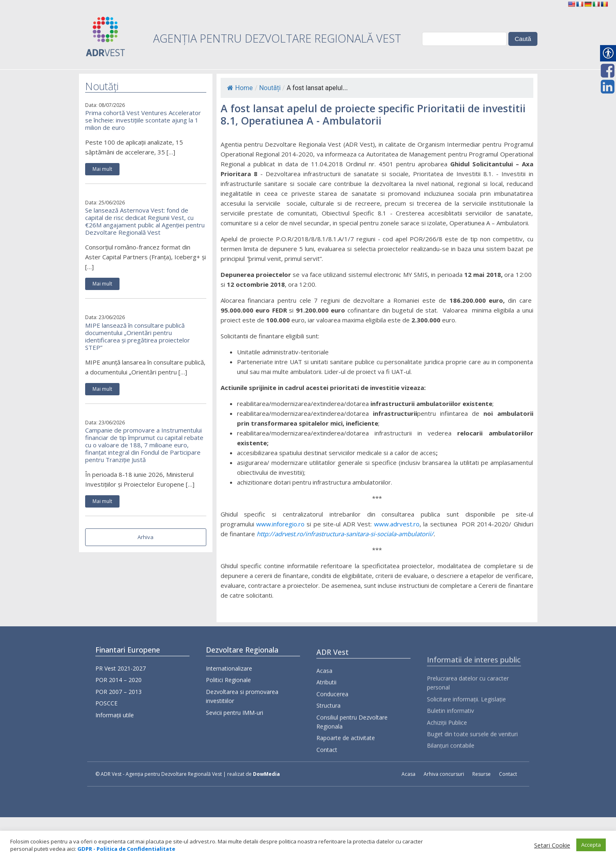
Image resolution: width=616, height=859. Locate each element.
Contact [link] (327, 775)
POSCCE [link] (106, 706)
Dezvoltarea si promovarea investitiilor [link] (242, 706)
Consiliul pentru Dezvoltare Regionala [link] (352, 747)
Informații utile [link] (115, 717)
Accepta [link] (591, 845)
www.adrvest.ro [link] (397, 524)
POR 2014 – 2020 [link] (118, 682)
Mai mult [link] (102, 169)
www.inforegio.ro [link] (280, 524)
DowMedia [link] (266, 774)
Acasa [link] (324, 697)
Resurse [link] (482, 774)
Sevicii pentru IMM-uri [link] (235, 722)
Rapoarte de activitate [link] (346, 764)
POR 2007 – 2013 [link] (118, 694)
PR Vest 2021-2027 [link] (121, 671)
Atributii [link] (326, 708)
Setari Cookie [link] (552, 845)
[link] (571, 4)
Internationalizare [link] (229, 678)
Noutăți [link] (270, 88)
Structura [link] (328, 731)
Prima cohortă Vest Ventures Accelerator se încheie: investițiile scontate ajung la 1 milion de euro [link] (143, 120)
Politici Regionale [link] (228, 690)
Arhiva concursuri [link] (444, 774)
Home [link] (240, 88)
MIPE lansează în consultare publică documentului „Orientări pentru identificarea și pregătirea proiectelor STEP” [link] (138, 336)
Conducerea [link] (332, 720)
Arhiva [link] (146, 537)
